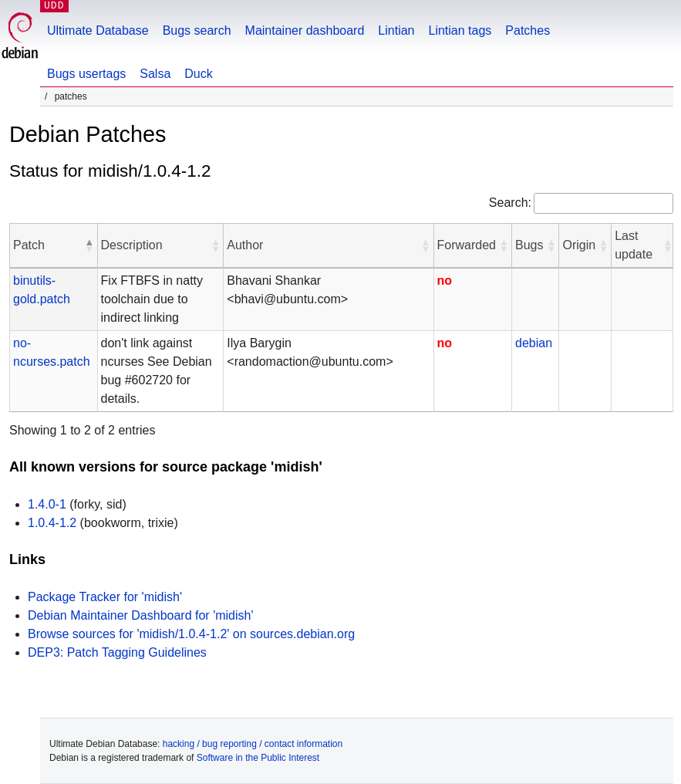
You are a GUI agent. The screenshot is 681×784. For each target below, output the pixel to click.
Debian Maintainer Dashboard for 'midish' (140, 615)
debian (534, 343)
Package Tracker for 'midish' (105, 597)
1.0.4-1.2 (52, 523)
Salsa (155, 74)
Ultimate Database (98, 30)
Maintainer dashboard (305, 30)
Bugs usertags (86, 74)
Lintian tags (460, 30)
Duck (198, 74)
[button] (89, 245)
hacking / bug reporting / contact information (253, 744)
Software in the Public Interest (258, 758)
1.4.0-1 (47, 504)
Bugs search (197, 30)
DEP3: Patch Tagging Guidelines (117, 652)
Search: (510, 203)
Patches (528, 30)
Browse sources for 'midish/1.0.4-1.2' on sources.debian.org (191, 634)
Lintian (396, 30)
